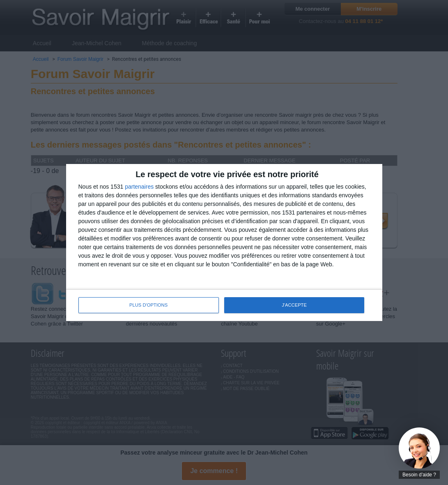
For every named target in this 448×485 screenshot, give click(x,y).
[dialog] (224, 242)
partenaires (139, 187)
